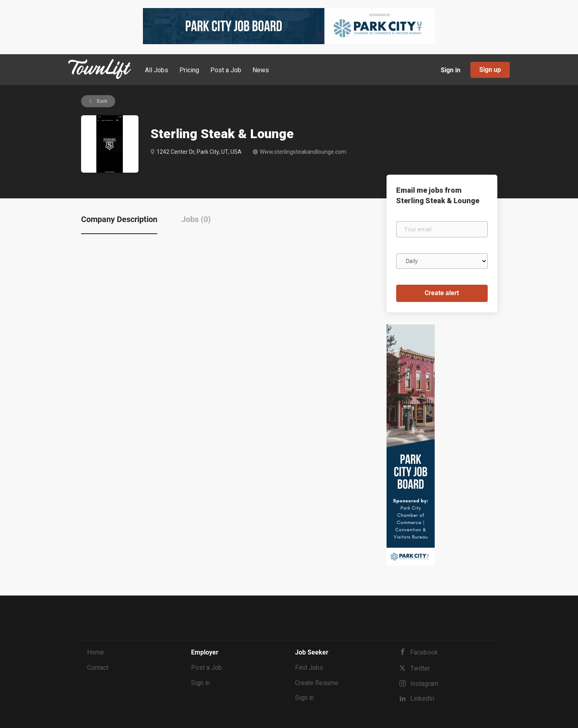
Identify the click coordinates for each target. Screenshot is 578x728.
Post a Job (207, 668)
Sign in (451, 70)
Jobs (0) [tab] (196, 219)
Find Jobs (309, 668)
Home (96, 652)
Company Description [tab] (119, 219)
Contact (98, 668)
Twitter (420, 668)
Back (101, 101)
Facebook (424, 652)
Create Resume (317, 683)
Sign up (490, 70)
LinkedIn (422, 698)
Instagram (424, 684)
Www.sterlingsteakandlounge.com (303, 152)
